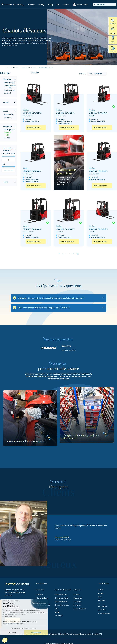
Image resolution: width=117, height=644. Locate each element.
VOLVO (101, 590)
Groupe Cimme (80, 5)
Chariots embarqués (61, 602)
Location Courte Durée (12, 607)
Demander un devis (34, 128)
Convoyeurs (77, 605)
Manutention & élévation (29, 68)
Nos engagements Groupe (13, 611)
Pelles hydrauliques (42, 598)
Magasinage (58, 616)
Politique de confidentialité (34, 634)
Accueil (8, 68)
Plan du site (47, 634)
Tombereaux (40, 609)
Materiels (16, 68)
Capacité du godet (8, 154)
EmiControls (102, 610)
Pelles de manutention (43, 605)
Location (41, 5)
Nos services (9, 604)
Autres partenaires (104, 613)
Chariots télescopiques (62, 605)
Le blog (7, 614)
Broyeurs (76, 594)
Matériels (31, 5)
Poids (4, 164)
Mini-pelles (39, 602)
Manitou (101, 593)
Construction (40, 590)
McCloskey (102, 600)
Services (50, 5)
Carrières (66, 5)
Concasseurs (78, 602)
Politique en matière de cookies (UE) (90, 634)
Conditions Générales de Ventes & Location (65, 634)
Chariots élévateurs (61, 594)
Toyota (100, 597)
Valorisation (77, 590)
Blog (58, 5)
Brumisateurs (78, 598)
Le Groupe (8, 600)
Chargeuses (39, 594)
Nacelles (57, 612)
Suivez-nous (11, 620)
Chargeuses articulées (62, 598)
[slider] (3, 156)
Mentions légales (20, 634)
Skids (56, 609)
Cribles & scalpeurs (80, 609)
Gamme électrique (42, 612)
